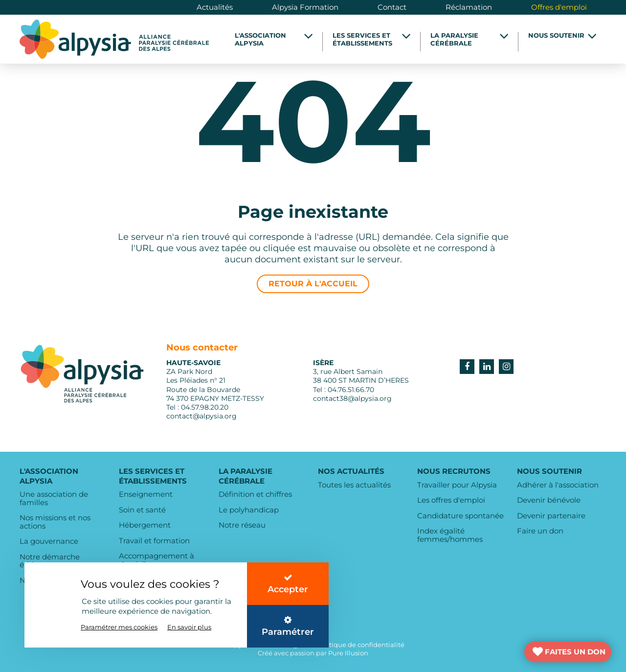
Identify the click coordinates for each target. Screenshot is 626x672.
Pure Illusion (348, 653)
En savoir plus (189, 627)
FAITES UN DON (575, 652)
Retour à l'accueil (313, 284)
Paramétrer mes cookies (119, 627)
